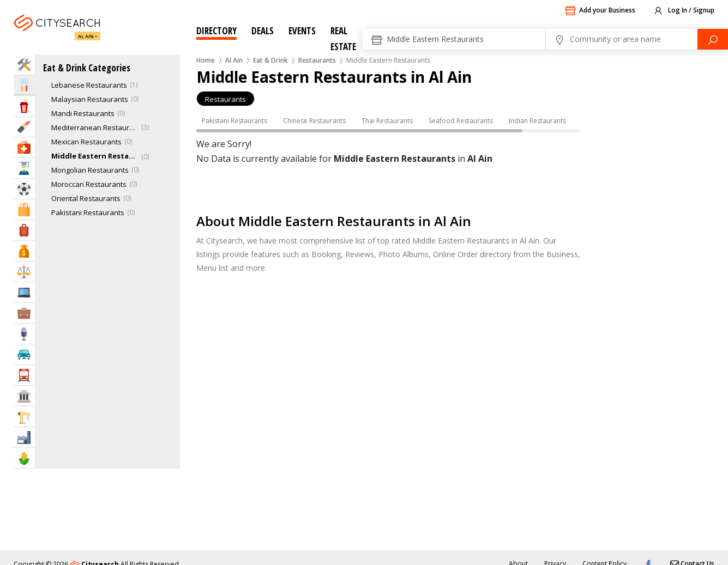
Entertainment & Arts (24, 106)
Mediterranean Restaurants (95, 127)
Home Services (24, 65)
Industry (24, 437)
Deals (263, 31)
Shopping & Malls (24, 209)
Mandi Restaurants (83, 113)
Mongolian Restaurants (90, 170)
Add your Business (600, 11)
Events (302, 31)
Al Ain (86, 36)
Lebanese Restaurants (89, 85)
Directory (216, 31)
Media (24, 334)
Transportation (24, 375)
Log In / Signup (684, 11)
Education (24, 168)
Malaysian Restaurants (90, 99)
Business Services (24, 313)
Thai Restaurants (387, 121)
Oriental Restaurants (86, 198)
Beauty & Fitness (24, 127)
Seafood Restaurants (461, 121)
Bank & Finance (24, 251)
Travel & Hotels (24, 230)
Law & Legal (24, 272)
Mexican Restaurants (86, 142)
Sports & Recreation (24, 189)
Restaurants (317, 60)
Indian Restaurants (537, 121)
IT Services (24, 292)
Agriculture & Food (24, 458)
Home (206, 60)
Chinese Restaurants (314, 121)
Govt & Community (24, 396)
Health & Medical (24, 147)
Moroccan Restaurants (89, 184)
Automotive (24, 354)
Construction (24, 417)
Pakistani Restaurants (88, 212)
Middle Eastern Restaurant (95, 156)
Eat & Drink (270, 60)
